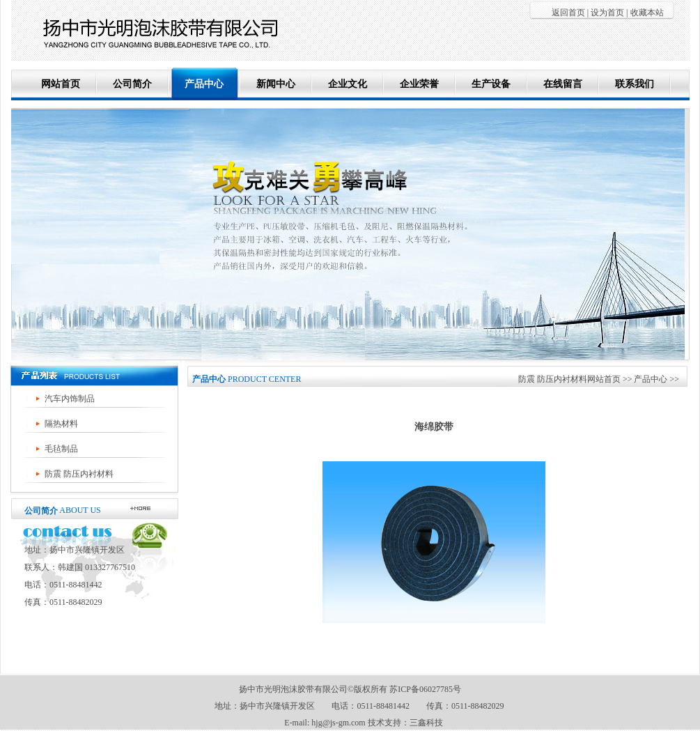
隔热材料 (61, 424)
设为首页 (607, 13)
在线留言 (563, 84)
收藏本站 (647, 13)
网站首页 (61, 84)
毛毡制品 (61, 449)
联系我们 (635, 84)
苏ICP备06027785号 (425, 689)
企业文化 (348, 84)
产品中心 (204, 84)
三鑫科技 (426, 723)
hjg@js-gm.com (338, 723)
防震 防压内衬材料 (79, 474)
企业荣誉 (419, 84)
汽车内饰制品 (70, 399)
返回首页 (568, 13)
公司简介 (132, 84)
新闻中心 (276, 84)
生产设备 (491, 84)
